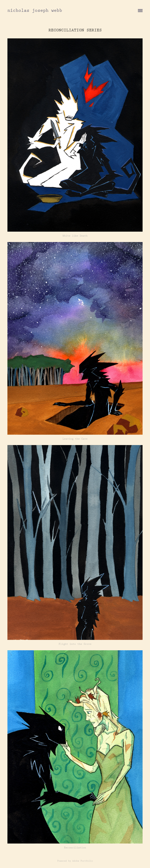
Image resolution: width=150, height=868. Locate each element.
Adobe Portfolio (83, 861)
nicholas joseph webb (35, 10)
